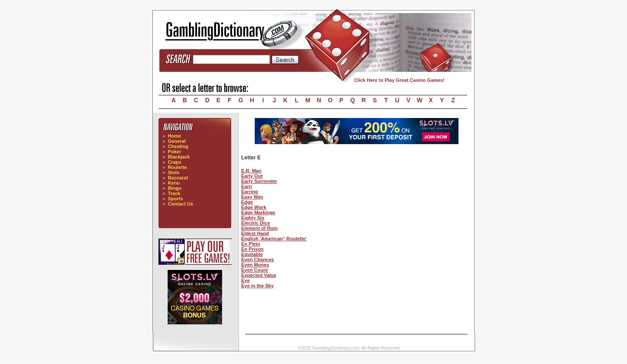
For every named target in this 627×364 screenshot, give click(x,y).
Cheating (178, 146)
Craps (174, 162)
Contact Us (180, 204)
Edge (247, 202)
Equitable (252, 254)
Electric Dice (256, 223)
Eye (246, 280)
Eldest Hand (255, 233)
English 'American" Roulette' (274, 239)
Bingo (174, 188)
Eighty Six (253, 218)
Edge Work (254, 207)
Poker (174, 152)
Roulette (177, 167)
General (177, 141)
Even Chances (258, 260)
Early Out (252, 176)
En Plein (251, 244)
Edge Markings (258, 212)
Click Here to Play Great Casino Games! (399, 80)
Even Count (255, 270)
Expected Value (259, 275)
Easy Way (252, 197)
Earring (250, 192)
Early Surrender (259, 181)
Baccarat (178, 178)
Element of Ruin (260, 228)
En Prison (252, 249)
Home (174, 136)
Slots (174, 172)
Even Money (255, 265)
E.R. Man (251, 171)
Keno (174, 183)
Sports (175, 199)
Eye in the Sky (258, 286)
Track (174, 193)
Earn (246, 186)
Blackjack (179, 157)
